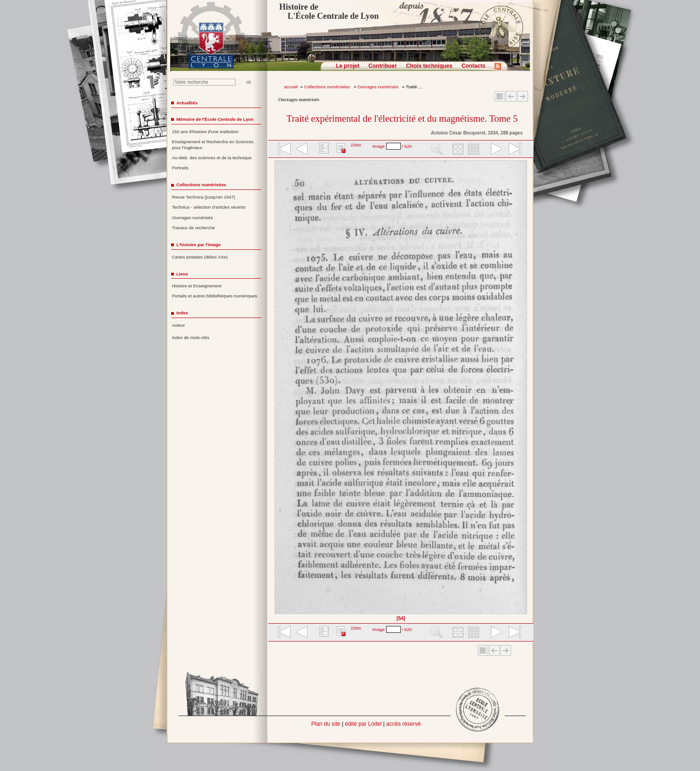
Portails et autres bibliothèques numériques (215, 296)
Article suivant (523, 96)
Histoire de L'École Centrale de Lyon (329, 11)
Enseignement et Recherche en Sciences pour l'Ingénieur (213, 145)
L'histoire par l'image (198, 245)
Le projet (347, 66)
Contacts (474, 66)
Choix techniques (429, 66)
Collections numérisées (327, 87)
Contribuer (382, 66)
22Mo (356, 145)
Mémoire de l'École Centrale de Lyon (215, 119)
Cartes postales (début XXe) (200, 257)
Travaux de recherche (194, 228)
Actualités (187, 103)
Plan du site (326, 724)
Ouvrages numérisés (378, 87)
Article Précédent (511, 96)
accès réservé (404, 724)
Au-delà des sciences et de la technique (212, 158)
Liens (182, 274)
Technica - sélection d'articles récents (209, 207)
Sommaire (500, 96)
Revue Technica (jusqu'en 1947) (204, 197)
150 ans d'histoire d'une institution (205, 132)
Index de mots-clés (191, 337)
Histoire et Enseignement (197, 286)
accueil (291, 87)
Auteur (179, 325)
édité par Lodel (363, 724)
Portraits (180, 168)
